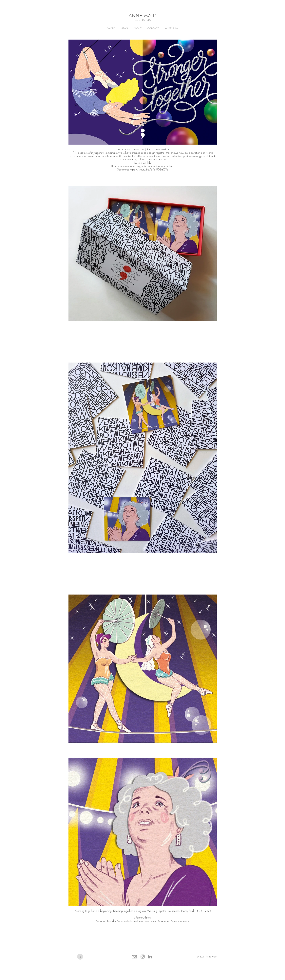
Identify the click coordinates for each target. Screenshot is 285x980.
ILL (135, 20)
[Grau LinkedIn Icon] (150, 957)
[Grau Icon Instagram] (143, 957)
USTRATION (144, 20)
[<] (80, 957)
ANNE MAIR (143, 16)
